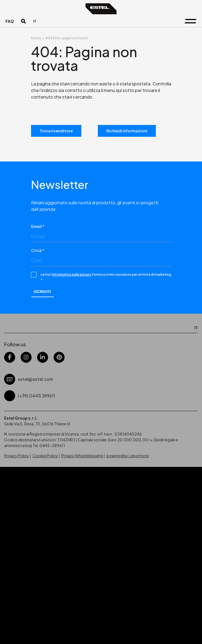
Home (36, 38)
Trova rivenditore (56, 131)
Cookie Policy (45, 456)
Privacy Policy (17, 456)
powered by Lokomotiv (128, 456)
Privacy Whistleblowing (82, 456)
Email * (38, 226)
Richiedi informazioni (127, 131)
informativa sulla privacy (72, 274)
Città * (38, 250)
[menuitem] (35, 21)
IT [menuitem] (35, 21)
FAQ (10, 21)
